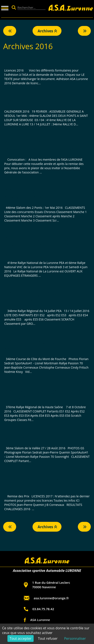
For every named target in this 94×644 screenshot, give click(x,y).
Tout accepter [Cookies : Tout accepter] (20, 638)
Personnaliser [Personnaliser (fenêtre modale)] (75, 638)
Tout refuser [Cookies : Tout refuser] (48, 638)
